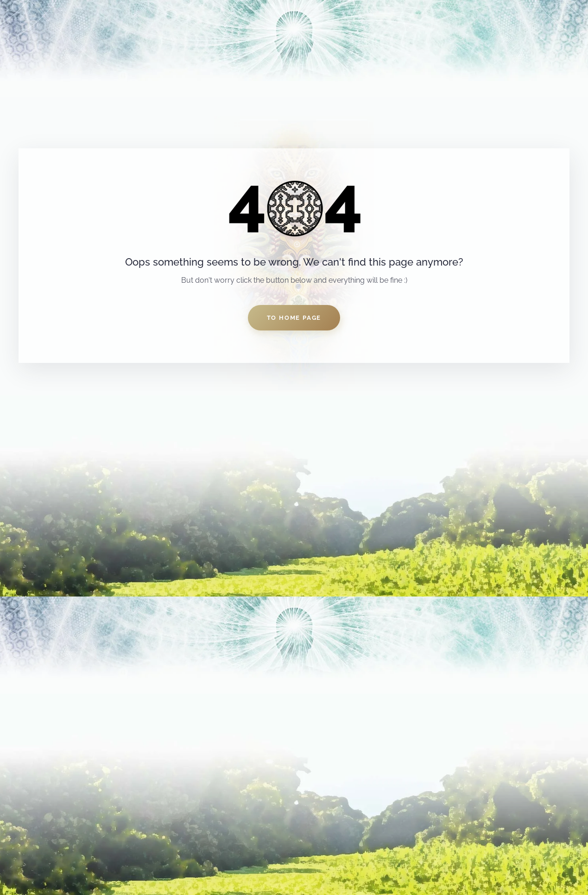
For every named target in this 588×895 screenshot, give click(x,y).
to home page (294, 318)
